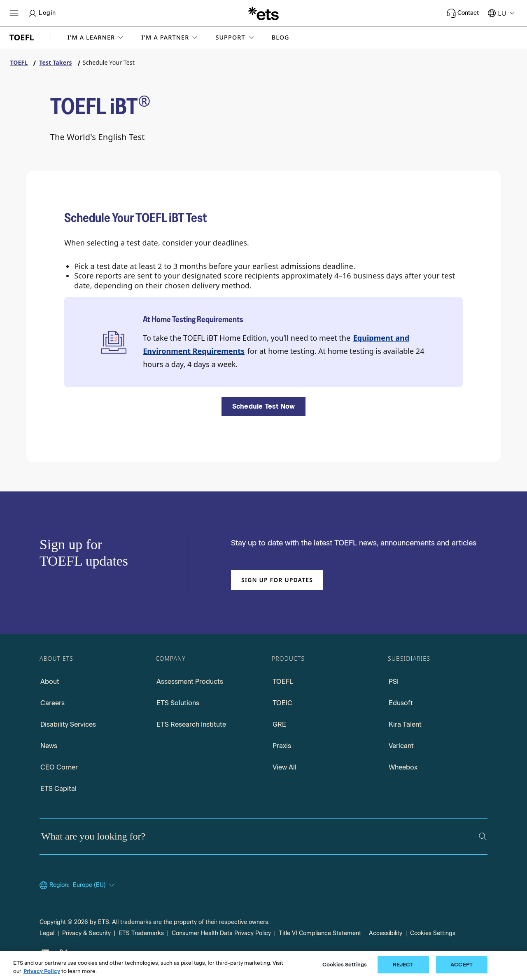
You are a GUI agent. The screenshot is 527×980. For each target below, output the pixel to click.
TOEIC (282, 703)
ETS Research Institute (191, 724)
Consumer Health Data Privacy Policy (221, 933)
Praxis (282, 746)
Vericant (401, 746)
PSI (394, 682)
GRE (279, 724)
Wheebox (403, 767)
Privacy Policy (42, 971)
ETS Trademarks (141, 933)
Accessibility (386, 933)
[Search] (483, 836)
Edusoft (401, 703)
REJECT (403, 965)
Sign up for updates (277, 580)
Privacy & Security (86, 933)
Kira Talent (405, 724)
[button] (96, 37)
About (50, 682)
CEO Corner (59, 767)
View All (284, 767)
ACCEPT (462, 965)
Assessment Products (190, 682)
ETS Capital (58, 789)
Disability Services (68, 724)
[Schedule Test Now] (263, 407)
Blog (281, 37)
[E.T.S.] (263, 13)
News (49, 746)
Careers (52, 703)
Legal (47, 933)
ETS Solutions (178, 703)
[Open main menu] (14, 13)
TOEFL (283, 682)
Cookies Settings (433, 933)
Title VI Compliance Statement (320, 933)
